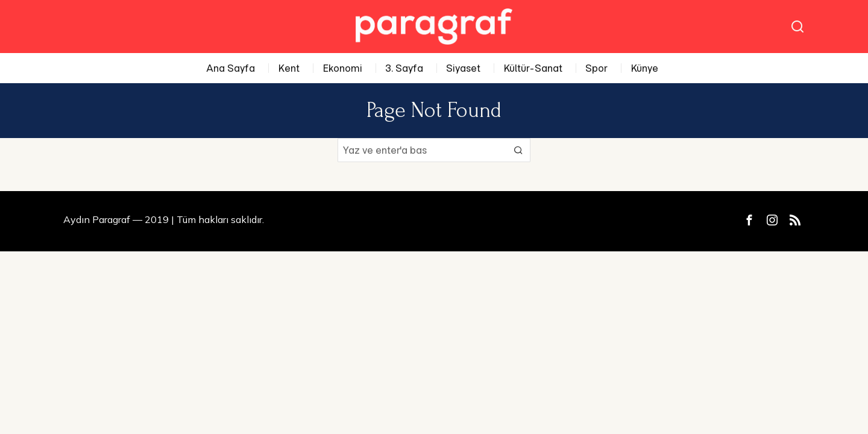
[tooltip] (749, 220)
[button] (518, 150)
